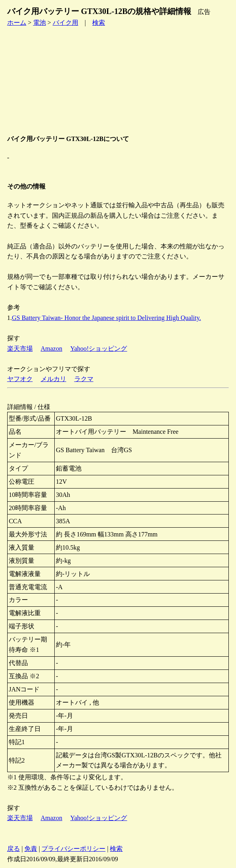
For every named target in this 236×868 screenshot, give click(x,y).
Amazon (52, 349)
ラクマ (84, 379)
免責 (31, 849)
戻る (14, 849)
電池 (40, 23)
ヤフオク (20, 379)
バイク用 (65, 23)
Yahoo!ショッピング (99, 349)
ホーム (17, 23)
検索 (99, 23)
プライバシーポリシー (73, 849)
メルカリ (54, 379)
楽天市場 (20, 349)
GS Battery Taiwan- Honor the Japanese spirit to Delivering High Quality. (106, 318)
